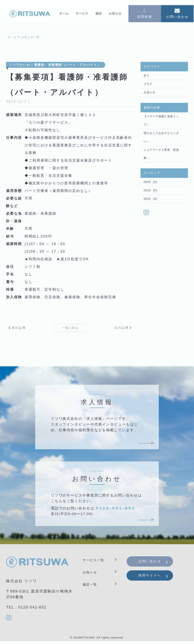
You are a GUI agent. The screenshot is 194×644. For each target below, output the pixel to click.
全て (147, 77)
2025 (147, 204)
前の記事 (19, 329)
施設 (99, 15)
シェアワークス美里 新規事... (161, 165)
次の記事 (122, 329)
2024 (147, 214)
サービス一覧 (95, 562)
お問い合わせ (154, 565)
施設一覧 (91, 587)
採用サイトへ (154, 582)
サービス (82, 15)
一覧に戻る (70, 329)
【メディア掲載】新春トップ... (161, 126)
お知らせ (115, 15)
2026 (147, 195)
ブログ (148, 87)
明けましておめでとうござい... (161, 145)
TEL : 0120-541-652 (26, 609)
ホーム (64, 15)
